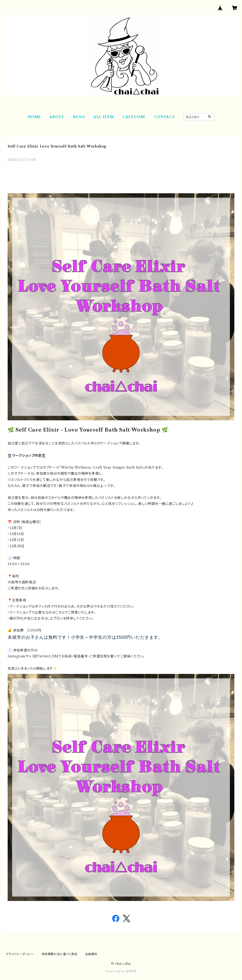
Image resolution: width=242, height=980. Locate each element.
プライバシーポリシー (20, 954)
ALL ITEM (104, 117)
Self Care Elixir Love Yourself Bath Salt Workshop (57, 146)
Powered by (121, 971)
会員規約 (91, 954)
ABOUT (57, 117)
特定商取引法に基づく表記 (60, 954)
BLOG (79, 117)
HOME (34, 117)
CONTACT (165, 117)
